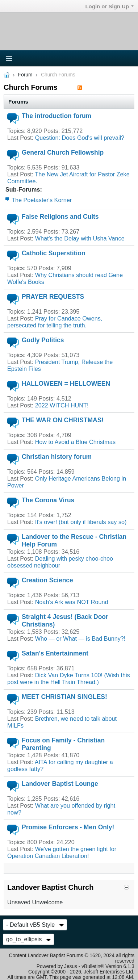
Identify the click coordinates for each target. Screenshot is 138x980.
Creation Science (47, 580)
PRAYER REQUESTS (53, 297)
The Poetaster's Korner (42, 200)
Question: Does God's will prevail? (80, 138)
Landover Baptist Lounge (60, 784)
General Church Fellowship (63, 152)
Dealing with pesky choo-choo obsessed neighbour (60, 562)
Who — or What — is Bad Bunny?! (80, 638)
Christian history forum (57, 457)
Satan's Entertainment (55, 653)
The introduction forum (57, 116)
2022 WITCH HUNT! (62, 405)
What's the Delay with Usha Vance (80, 238)
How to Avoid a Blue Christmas (75, 442)
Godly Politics (43, 340)
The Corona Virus (48, 500)
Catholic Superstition (54, 253)
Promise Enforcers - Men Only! (68, 827)
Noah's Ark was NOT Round (72, 602)
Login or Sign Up (109, 6)
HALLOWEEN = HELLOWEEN (66, 384)
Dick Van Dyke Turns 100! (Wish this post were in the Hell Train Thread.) (69, 679)
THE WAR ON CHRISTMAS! (63, 420)
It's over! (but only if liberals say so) (81, 522)
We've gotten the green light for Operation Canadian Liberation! (62, 852)
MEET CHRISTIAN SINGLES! (64, 697)
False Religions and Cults (60, 217)
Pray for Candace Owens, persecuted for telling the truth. (55, 322)
